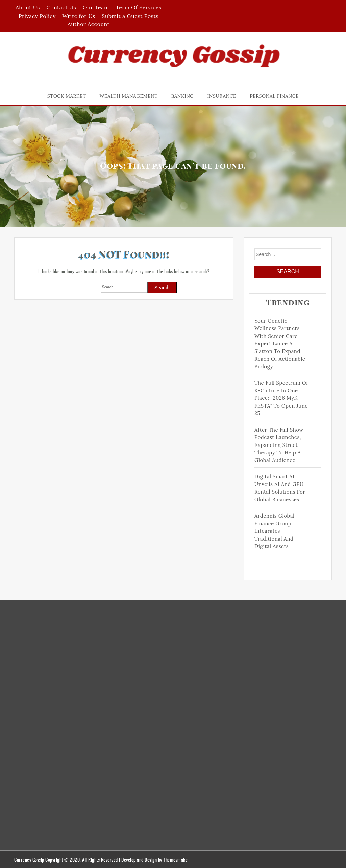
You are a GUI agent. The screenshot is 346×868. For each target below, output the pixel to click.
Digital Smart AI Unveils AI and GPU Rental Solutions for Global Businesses (280, 488)
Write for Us (79, 16)
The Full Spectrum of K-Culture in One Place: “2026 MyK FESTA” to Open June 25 (281, 398)
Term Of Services (139, 7)
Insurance (222, 96)
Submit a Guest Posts (130, 16)
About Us (28, 7)
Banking (183, 96)
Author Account (89, 24)
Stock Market (67, 96)
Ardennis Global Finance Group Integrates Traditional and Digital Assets (275, 531)
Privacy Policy (37, 16)
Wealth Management (129, 96)
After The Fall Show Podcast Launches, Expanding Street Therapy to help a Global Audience (279, 445)
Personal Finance (274, 96)
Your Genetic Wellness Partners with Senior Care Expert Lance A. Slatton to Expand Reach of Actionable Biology (280, 344)
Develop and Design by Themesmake (154, 859)
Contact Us (61, 7)
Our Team (96, 7)
